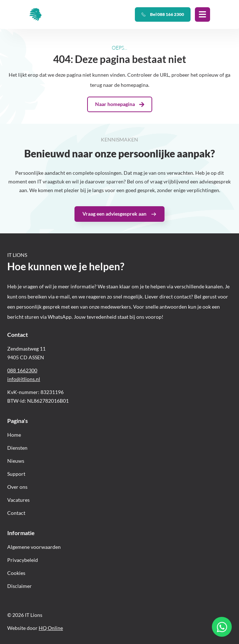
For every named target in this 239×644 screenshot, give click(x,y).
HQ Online (51, 628)
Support (16, 474)
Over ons (17, 487)
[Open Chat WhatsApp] (222, 627)
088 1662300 (22, 370)
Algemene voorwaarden (34, 547)
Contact (16, 513)
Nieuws (16, 461)
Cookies (16, 573)
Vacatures (18, 500)
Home (14, 435)
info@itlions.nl (24, 379)
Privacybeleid (23, 560)
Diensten (17, 448)
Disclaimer (20, 586)
